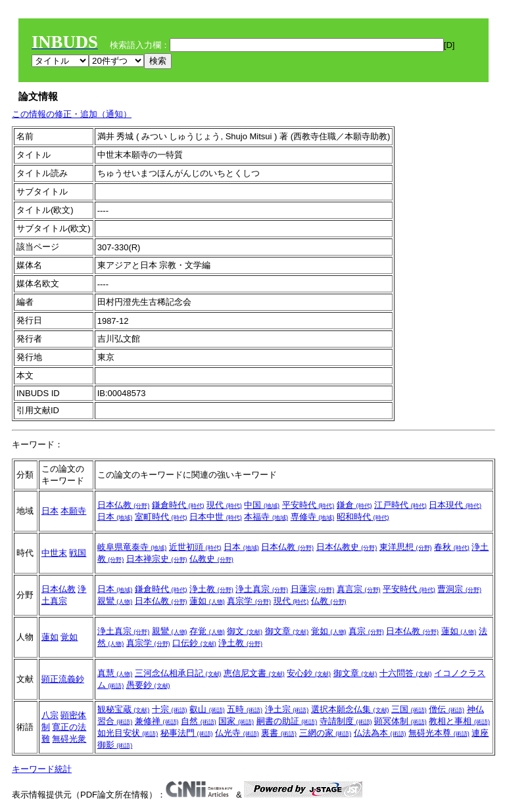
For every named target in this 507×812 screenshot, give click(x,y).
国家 (236, 721)
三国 (409, 709)
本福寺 (266, 517)
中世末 (54, 553)
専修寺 (313, 517)
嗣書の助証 (287, 721)
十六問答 (406, 673)
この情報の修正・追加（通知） (72, 114)
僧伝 (447, 709)
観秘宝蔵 (124, 709)
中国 (262, 505)
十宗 (170, 709)
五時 (245, 709)
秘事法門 (187, 733)
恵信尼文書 (254, 673)
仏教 (329, 601)
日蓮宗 (313, 589)
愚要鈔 (148, 685)
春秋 (452, 547)
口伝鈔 (194, 643)
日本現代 (455, 505)
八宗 (50, 715)
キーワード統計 (42, 769)
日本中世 (216, 517)
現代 (224, 505)
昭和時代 (363, 517)
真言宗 (359, 589)
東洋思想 (406, 547)
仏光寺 (237, 733)
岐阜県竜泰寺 (132, 547)
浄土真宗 (262, 589)
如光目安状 (128, 733)
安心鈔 (309, 673)
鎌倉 (354, 505)
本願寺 (73, 511)
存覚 (207, 631)
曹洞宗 (459, 589)
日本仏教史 (347, 547)
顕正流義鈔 (63, 679)
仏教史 (211, 559)
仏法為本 (380, 733)
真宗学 (249, 601)
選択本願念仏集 (350, 709)
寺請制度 (346, 721)
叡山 (207, 709)
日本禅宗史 (157, 559)
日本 (50, 511)
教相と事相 (459, 721)
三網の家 (326, 733)
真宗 (366, 631)
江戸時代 (400, 505)
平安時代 (308, 505)
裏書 (279, 733)
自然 (199, 721)
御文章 (287, 631)
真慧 (115, 673)
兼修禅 (157, 721)
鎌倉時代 (178, 505)
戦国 (78, 553)
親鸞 (115, 601)
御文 (245, 631)
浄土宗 (287, 709)
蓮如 (207, 601)
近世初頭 (195, 547)
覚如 (69, 637)
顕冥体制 (400, 721)
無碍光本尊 (439, 733)
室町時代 (161, 517)
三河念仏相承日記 (178, 673)
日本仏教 (124, 505)
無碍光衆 (69, 739)
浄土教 (211, 589)
